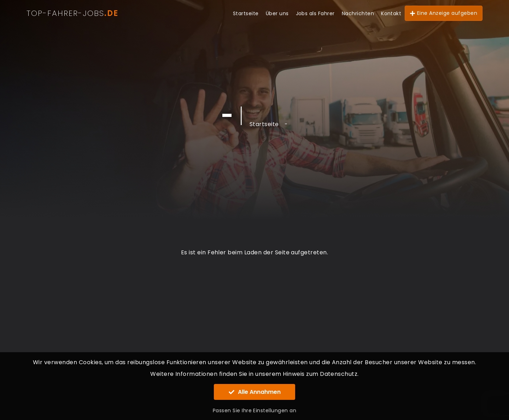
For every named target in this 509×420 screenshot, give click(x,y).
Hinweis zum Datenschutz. (321, 374)
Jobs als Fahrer (315, 13)
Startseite (246, 13)
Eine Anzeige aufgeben (444, 13)
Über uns (277, 13)
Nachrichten (358, 13)
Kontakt (391, 13)
